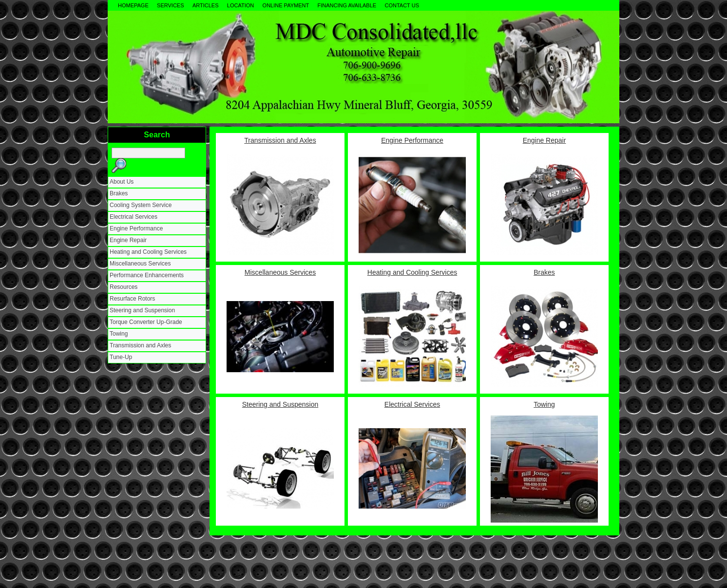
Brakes (119, 193)
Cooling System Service (141, 205)
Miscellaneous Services (140, 264)
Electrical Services (134, 217)
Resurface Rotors (132, 299)
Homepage (133, 5)
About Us (122, 182)
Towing (119, 334)
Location (240, 5)
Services (170, 5)
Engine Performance (136, 228)
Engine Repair (128, 240)
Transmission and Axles (140, 345)
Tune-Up (121, 357)
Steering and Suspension (142, 310)
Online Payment (286, 5)
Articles (206, 5)
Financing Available (347, 5)
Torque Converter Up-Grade (146, 322)
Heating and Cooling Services (148, 252)
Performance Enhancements (147, 275)
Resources (124, 287)
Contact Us (402, 5)
